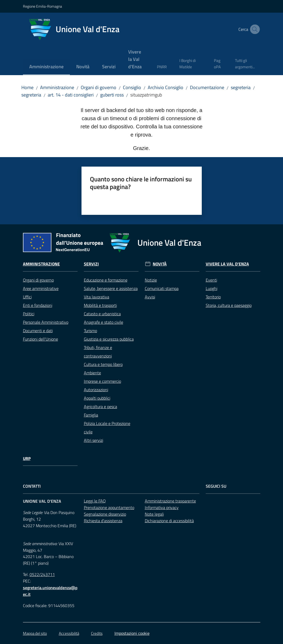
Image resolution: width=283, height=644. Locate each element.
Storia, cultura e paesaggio (229, 305)
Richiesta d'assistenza (103, 521)
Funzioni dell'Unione (40, 339)
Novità (160, 264)
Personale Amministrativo (46, 322)
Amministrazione (57, 87)
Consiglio (132, 87)
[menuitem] (46, 67)
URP (27, 459)
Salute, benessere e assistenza (111, 288)
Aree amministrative (41, 288)
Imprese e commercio (102, 381)
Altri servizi (93, 440)
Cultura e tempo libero (103, 364)
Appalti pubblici (97, 398)
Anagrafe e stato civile (104, 322)
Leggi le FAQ (95, 501)
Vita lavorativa (97, 297)
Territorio (213, 297)
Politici (29, 314)
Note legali (154, 514)
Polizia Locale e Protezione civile (107, 428)
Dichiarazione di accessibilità (169, 521)
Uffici (27, 297)
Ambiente (92, 373)
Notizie (151, 280)
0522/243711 (42, 574)
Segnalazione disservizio (105, 514)
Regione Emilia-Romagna (42, 6)
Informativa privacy (162, 507)
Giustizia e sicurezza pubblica (109, 339)
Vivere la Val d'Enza (227, 264)
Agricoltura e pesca (100, 406)
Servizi (91, 264)
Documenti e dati (38, 331)
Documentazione (207, 87)
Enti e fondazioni (38, 305)
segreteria (241, 87)
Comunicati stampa (162, 288)
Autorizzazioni (96, 390)
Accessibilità (69, 633)
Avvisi (150, 297)
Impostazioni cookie (132, 633)
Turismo (90, 331)
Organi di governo (99, 87)
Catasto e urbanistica (102, 314)
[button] (254, 29)
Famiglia (91, 415)
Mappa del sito (35, 633)
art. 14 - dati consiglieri (71, 95)
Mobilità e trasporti (100, 305)
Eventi (211, 280)
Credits (97, 633)
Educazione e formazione (106, 280)
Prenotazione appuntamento (109, 507)
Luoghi (212, 288)
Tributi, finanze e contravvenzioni (98, 352)
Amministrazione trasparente (170, 501)
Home (27, 87)
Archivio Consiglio (166, 87)
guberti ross (112, 95)
